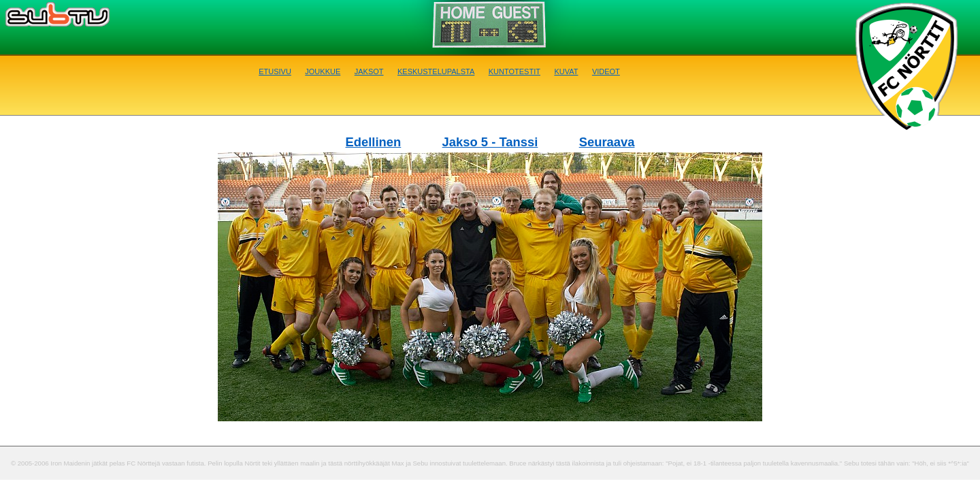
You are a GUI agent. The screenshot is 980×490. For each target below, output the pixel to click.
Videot (606, 70)
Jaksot (369, 70)
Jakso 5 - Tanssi (490, 142)
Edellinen (374, 142)
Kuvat (566, 70)
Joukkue (323, 70)
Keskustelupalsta (436, 70)
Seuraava (607, 142)
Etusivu (275, 70)
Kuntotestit (514, 70)
